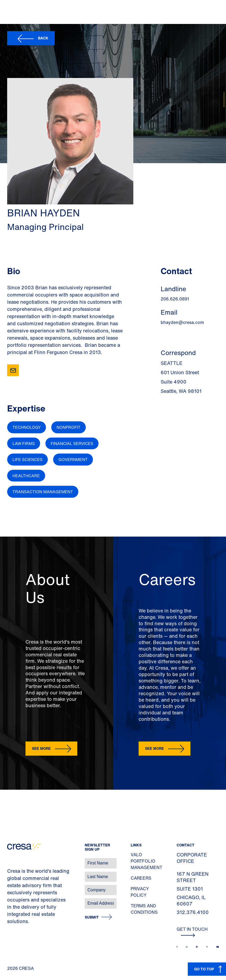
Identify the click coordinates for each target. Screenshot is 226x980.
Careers (141, 878)
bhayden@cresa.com (182, 322)
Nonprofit (69, 427)
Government (73, 459)
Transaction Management (43, 492)
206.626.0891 (175, 299)
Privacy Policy (140, 892)
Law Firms (24, 443)
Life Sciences (27, 459)
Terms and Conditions (144, 909)
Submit (92, 917)
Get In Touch (192, 932)
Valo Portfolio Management (146, 861)
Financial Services (72, 443)
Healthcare (26, 476)
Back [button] (43, 38)
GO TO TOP (204, 969)
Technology (27, 427)
